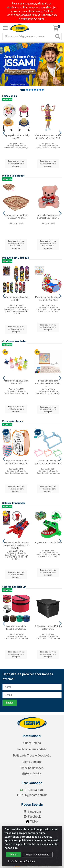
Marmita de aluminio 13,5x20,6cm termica (16, 627)
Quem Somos (32, 794)
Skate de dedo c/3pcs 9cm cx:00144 (16, 298)
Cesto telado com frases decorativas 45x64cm (16, 462)
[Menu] (5, 28)
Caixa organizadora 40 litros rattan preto (48, 627)
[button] (23, 90)
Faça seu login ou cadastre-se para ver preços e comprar (16, 245)
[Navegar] (6, 67)
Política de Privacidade (32, 800)
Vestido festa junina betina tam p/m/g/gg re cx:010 (48, 137)
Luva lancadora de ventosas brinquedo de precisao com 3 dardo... (16, 545)
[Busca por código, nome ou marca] (29, 36)
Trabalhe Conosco (32, 819)
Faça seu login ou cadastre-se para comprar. (16, 163)
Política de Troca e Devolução (32, 806)
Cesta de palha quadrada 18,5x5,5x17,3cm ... (16, 216)
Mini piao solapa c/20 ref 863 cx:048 (16, 382)
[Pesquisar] (58, 36)
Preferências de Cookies (21, 861)
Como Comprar (32, 812)
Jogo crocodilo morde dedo (48, 542)
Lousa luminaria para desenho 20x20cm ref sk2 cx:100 (48, 383)
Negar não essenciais (37, 855)
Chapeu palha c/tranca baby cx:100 (16, 137)
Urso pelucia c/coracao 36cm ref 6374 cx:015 (48, 216)
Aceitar (14, 855)
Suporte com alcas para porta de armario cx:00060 (48, 462)
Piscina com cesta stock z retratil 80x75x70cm (48, 298)
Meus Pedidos (32, 824)
